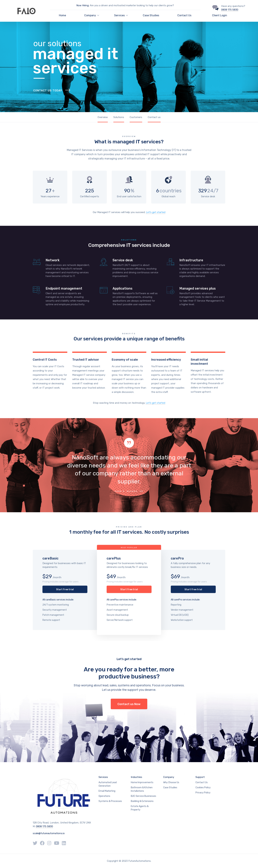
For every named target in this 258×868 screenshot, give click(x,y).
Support (200, 777)
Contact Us (184, 15)
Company (169, 777)
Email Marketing (107, 791)
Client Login (220, 15)
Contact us (154, 117)
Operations (104, 796)
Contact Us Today (48, 97)
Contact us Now (129, 704)
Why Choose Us (171, 782)
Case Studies (151, 15)
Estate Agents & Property (140, 808)
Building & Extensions (142, 801)
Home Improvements (142, 782)
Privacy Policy (203, 793)
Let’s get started (156, 212)
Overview (103, 117)
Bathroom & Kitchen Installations (142, 789)
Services (103, 777)
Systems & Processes (110, 801)
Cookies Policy (203, 788)
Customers (136, 117)
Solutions (119, 117)
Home (62, 15)
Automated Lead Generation (108, 784)
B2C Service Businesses (143, 796)
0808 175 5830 (230, 10)
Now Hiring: (83, 5)
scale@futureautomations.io (49, 833)
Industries (136, 777)
